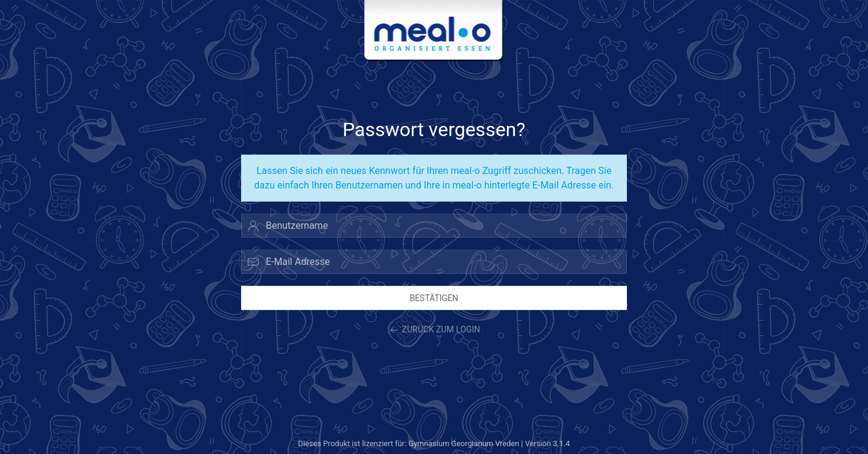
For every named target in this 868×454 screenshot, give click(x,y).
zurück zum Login (434, 331)
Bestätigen (434, 297)
